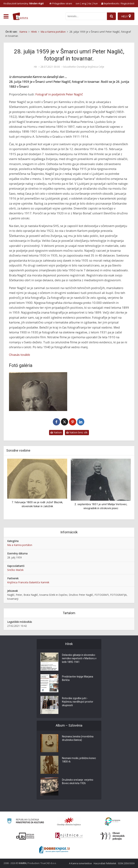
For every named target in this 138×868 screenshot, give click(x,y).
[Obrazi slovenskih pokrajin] (113, 836)
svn (78, 3)
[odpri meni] (6, 16)
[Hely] (126, 16)
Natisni (56, 432)
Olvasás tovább (19, 355)
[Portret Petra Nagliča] (38, 392)
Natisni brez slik (77, 432)
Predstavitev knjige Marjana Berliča (78, 679)
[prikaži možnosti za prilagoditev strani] (61, 3)
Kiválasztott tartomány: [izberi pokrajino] (24, 3)
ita (90, 3)
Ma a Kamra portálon (20, 545)
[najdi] (111, 16)
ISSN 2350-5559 (126, 863)
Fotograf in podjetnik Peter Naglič (59, 94)
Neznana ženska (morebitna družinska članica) (78, 739)
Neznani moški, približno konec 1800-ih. (79, 760)
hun (96, 3)
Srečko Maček (15, 570)
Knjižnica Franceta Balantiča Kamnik (28, 582)
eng (84, 3)
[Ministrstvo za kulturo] (25, 822)
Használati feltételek (105, 863)
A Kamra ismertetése (80, 863)
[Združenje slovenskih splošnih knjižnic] (69, 836)
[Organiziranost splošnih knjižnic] (69, 821)
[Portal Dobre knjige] (54, 850)
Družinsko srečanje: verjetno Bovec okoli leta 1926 (78, 782)
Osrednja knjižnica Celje (90, 67)
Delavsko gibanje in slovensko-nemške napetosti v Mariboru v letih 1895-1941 (79, 659)
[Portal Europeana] (113, 822)
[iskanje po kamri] (86, 16)
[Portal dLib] (25, 836)
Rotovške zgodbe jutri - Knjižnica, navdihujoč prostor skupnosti (78, 702)
